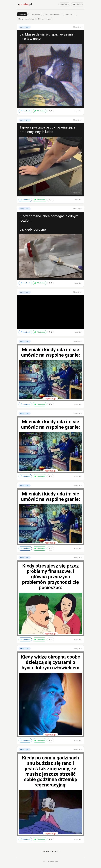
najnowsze (64, 4)
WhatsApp (40, 111)
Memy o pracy (70, 14)
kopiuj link (78, 111)
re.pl (24, 4)
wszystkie (22, 14)
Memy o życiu (35, 14)
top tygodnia (78, 4)
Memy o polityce (44, 19)
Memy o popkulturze (26, 19)
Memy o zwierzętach (52, 14)
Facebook (25, 111)
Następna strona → (51, 851)
